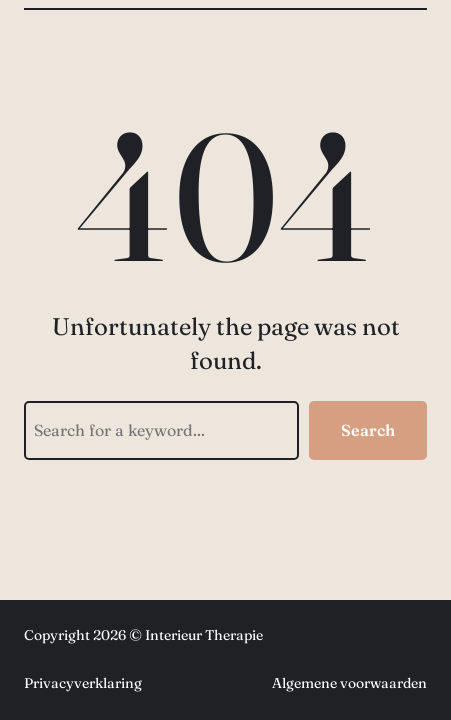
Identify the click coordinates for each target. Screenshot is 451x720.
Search (368, 430)
